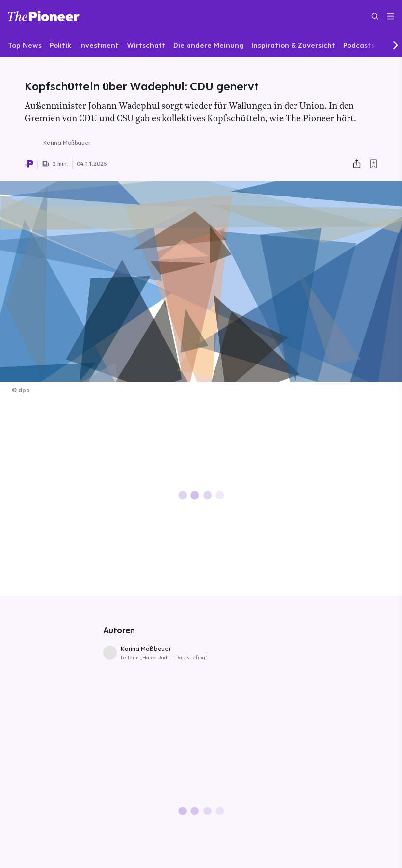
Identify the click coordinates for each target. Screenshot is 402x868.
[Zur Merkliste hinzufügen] (374, 164)
